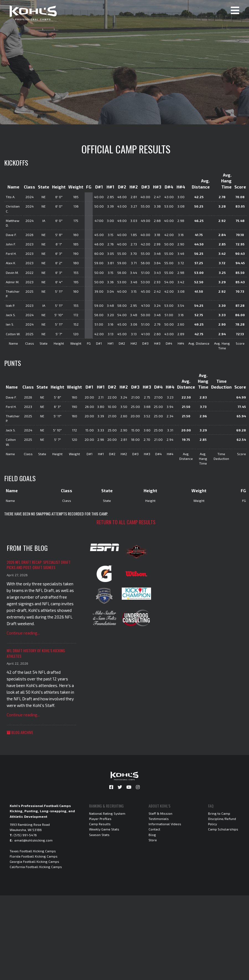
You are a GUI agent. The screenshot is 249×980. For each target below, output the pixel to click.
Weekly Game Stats (104, 829)
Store (153, 840)
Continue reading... (23, 633)
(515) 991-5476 (25, 835)
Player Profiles (100, 819)
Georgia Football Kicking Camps (34, 861)
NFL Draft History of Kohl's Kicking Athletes (36, 653)
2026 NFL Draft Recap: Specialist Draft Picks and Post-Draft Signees (39, 565)
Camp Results (100, 824)
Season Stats (99, 835)
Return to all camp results (126, 522)
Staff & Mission (160, 813)
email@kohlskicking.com (33, 840)
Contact (154, 829)
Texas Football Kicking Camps (33, 851)
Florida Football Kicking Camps (34, 856)
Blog (152, 835)
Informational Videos (165, 824)
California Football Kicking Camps (36, 867)
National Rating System (107, 813)
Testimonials (159, 819)
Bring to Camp (219, 813)
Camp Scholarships (223, 829)
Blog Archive (20, 732)
